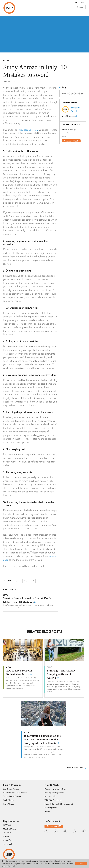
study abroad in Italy (28, 130)
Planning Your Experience (54, 793)
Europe (26, 581)
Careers (6, 836)
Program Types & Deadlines (55, 789)
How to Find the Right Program (15, 793)
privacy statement (8, 866)
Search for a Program (11, 789)
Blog (6, 61)
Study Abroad (9, 800)
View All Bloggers (70, 116)
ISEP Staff (7, 825)
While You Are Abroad (53, 800)
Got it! (81, 863)
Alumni (47, 811)
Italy (33, 581)
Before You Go (50, 796)
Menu (80, 7)
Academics (17, 581)
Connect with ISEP (71, 141)
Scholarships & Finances (12, 796)
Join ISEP (7, 833)
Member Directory (10, 829)
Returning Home (51, 808)
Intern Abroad (9, 804)
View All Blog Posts (76, 768)
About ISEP (8, 844)
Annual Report (9, 840)
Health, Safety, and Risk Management (59, 804)
